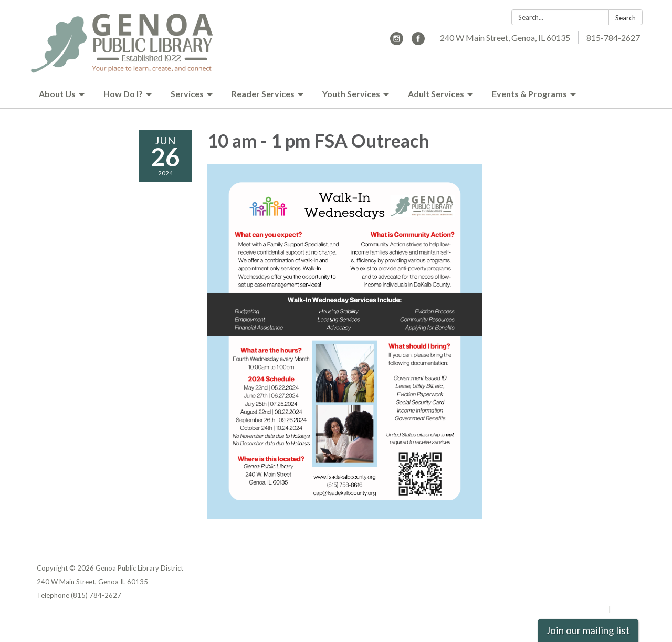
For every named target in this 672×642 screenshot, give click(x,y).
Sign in (624, 609)
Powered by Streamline (568, 609)
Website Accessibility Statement (580, 595)
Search (626, 18)
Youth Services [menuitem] (351, 94)
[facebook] (418, 42)
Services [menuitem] (187, 94)
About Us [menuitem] (57, 94)
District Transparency (598, 582)
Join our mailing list (588, 630)
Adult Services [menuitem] (436, 94)
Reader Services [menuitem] (263, 94)
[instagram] (397, 42)
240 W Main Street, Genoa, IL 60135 (505, 38)
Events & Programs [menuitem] (529, 94)
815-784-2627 (613, 38)
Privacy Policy (612, 568)
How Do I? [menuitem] (123, 94)
